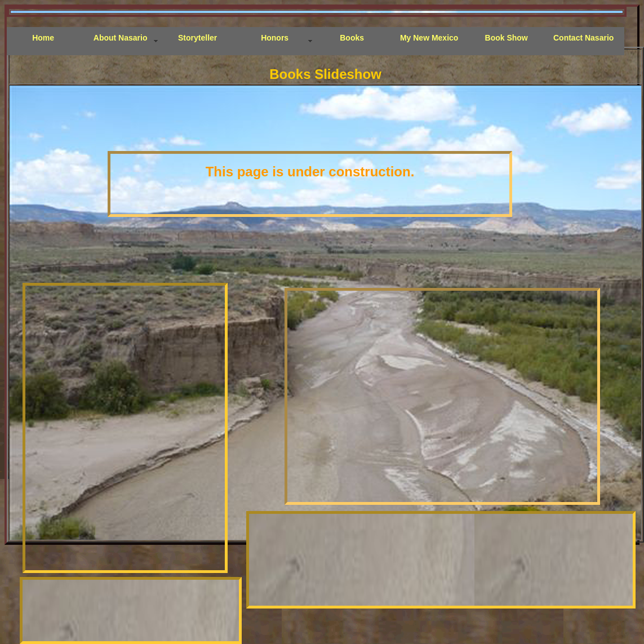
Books (352, 38)
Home (43, 38)
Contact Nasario (583, 38)
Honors (275, 38)
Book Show (507, 38)
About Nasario (121, 38)
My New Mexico (429, 38)
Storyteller (197, 38)
